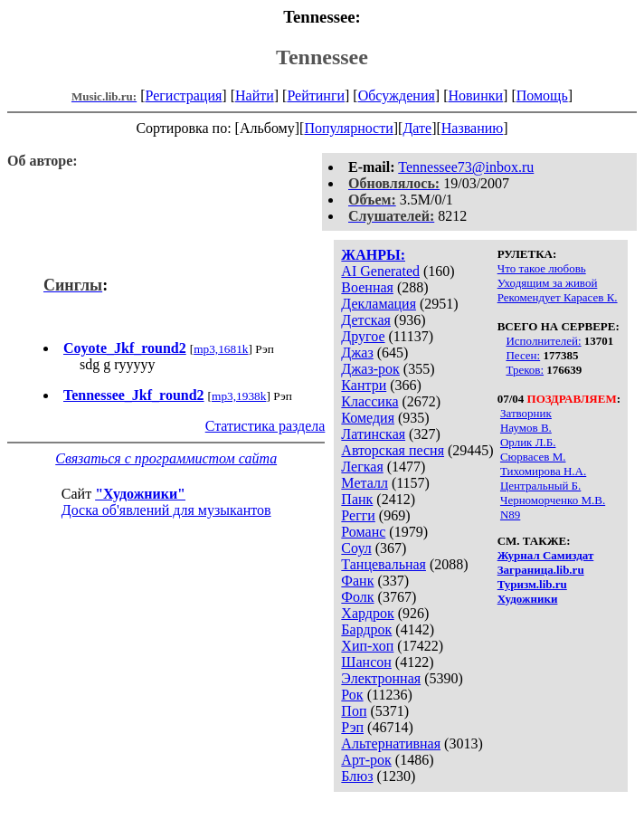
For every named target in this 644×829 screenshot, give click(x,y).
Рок (352, 695)
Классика (369, 401)
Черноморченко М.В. (553, 500)
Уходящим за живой (548, 283)
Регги (358, 515)
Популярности (348, 128)
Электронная (381, 678)
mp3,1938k (239, 396)
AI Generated (380, 271)
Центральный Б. (540, 486)
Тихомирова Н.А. (543, 471)
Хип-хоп (367, 646)
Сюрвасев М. (533, 457)
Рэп (352, 727)
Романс (363, 532)
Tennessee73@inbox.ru (466, 167)
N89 (510, 515)
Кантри (364, 385)
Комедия (368, 418)
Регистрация (184, 95)
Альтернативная (391, 743)
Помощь (542, 95)
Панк (357, 499)
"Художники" (140, 494)
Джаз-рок (370, 369)
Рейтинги (316, 95)
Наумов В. (526, 428)
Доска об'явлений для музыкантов (166, 510)
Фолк (357, 597)
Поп (354, 711)
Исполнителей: (543, 341)
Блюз (357, 776)
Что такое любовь (542, 268)
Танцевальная (384, 564)
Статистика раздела (265, 426)
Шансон (366, 662)
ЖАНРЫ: (373, 255)
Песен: (523, 355)
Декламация (379, 304)
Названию (473, 128)
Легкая (362, 467)
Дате (417, 128)
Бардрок (366, 629)
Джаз (357, 353)
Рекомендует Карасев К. (558, 297)
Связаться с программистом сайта (166, 458)
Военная (367, 287)
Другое (363, 336)
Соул (356, 548)
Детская (366, 320)
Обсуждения (397, 95)
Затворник (526, 413)
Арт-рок (366, 760)
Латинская (373, 434)
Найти (255, 95)
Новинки (475, 95)
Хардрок (367, 613)
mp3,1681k (221, 349)
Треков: (525, 370)
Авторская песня (393, 450)
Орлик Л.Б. (528, 442)
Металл (365, 483)
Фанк (357, 581)
